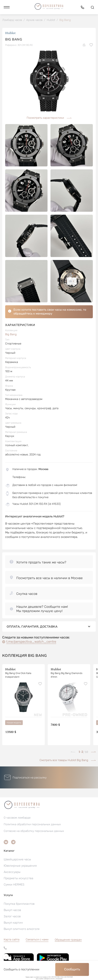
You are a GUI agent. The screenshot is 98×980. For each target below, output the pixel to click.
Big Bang (11, 334)
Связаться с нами (37, 940)
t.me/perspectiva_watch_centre (31, 642)
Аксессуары (12, 872)
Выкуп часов (12, 910)
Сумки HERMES (14, 884)
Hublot (10, 33)
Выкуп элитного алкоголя (22, 929)
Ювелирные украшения (20, 866)
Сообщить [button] (72, 969)
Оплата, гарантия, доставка (49, 626)
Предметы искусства (18, 878)
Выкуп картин (13, 923)
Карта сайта (12, 940)
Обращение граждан (68, 940)
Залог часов (12, 916)
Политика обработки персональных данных (32, 824)
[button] (7, 7)
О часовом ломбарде (17, 818)
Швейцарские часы (17, 859)
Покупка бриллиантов (19, 904)
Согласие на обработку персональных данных (34, 831)
